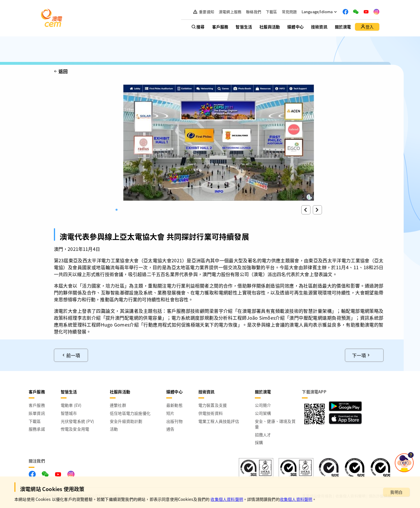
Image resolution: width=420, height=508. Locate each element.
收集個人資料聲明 (227, 499)
